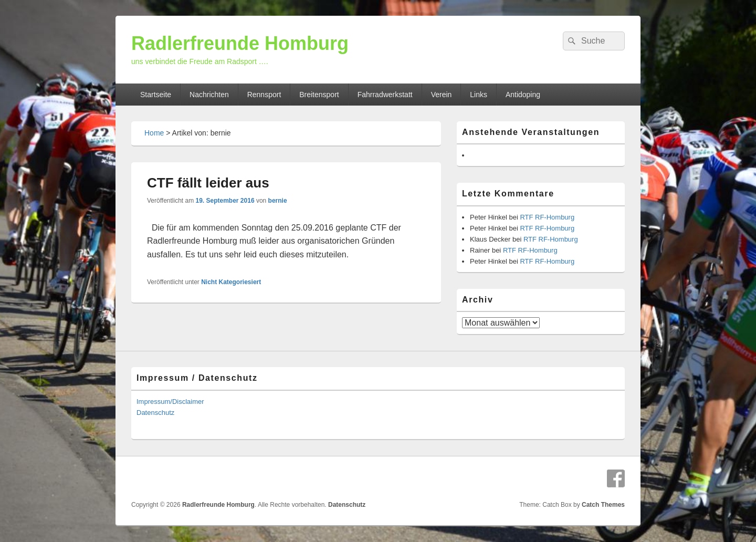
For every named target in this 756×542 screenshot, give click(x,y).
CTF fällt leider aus (208, 183)
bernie (278, 201)
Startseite (156, 95)
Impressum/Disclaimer (170, 402)
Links (479, 95)
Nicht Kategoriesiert (231, 282)
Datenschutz (155, 413)
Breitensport (319, 95)
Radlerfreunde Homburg (240, 43)
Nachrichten (209, 95)
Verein (442, 95)
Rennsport (264, 95)
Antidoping (523, 95)
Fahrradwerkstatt (385, 95)
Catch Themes (603, 505)
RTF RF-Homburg (547, 217)
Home (154, 133)
